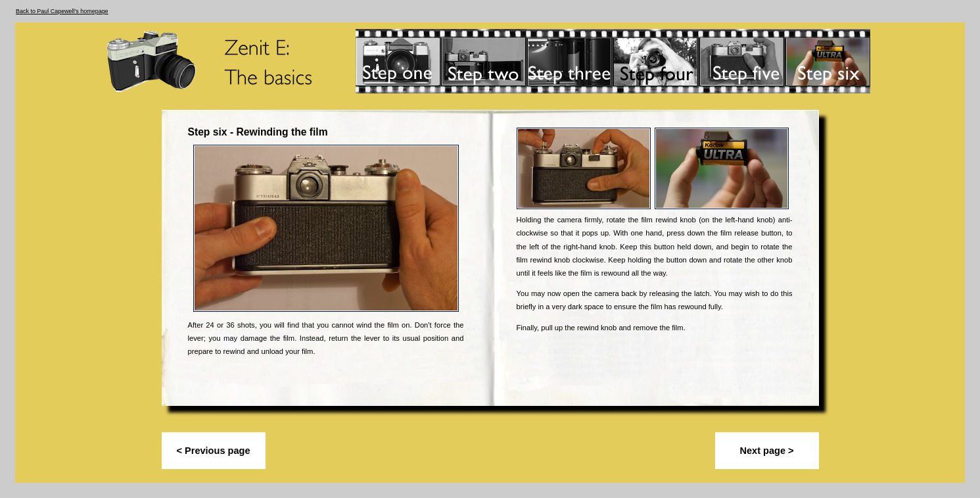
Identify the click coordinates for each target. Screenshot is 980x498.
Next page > (766, 451)
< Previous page (214, 451)
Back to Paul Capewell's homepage (62, 11)
